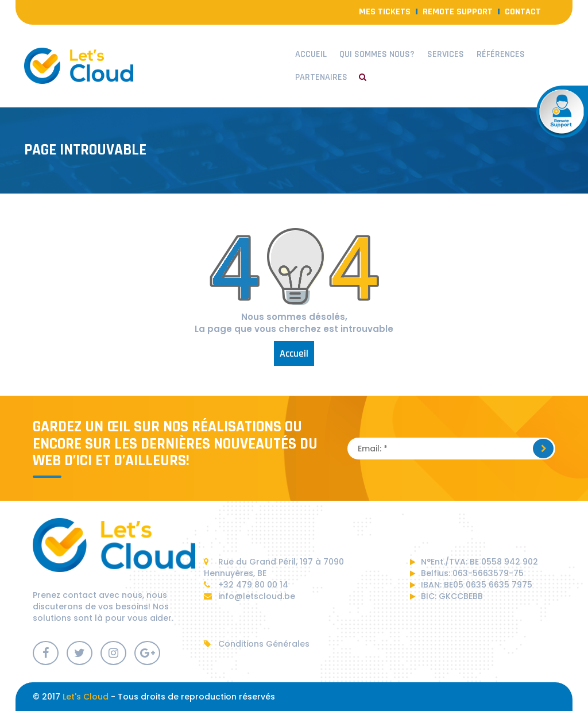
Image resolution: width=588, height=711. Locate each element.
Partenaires (321, 77)
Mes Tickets (385, 12)
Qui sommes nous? (377, 54)
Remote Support (458, 12)
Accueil (311, 54)
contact (523, 12)
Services (446, 54)
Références (501, 54)
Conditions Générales (257, 644)
